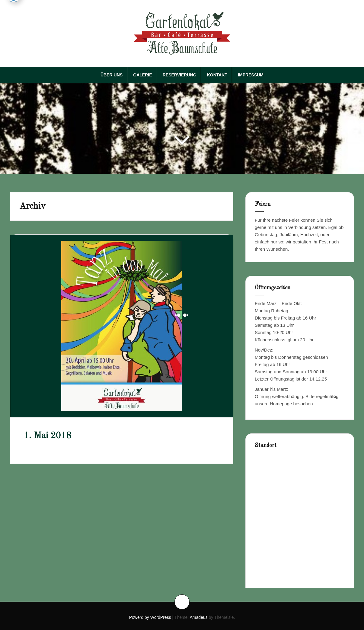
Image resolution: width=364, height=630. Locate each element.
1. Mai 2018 (48, 436)
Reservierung (180, 75)
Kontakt (217, 75)
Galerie (142, 75)
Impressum (251, 75)
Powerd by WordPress (150, 617)
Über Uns (112, 75)
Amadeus (198, 617)
